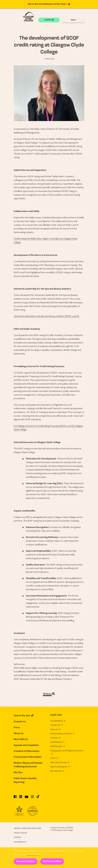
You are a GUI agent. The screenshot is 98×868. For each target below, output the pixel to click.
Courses (49, 20)
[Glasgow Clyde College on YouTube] (27, 798)
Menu (74, 20)
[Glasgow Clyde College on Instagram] (32, 798)
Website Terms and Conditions (27, 828)
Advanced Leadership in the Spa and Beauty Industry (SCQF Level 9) (46, 316)
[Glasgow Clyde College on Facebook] (15, 798)
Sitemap (18, 837)
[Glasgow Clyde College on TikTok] (38, 797)
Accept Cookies (26, 861)
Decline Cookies (52, 861)
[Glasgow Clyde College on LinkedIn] (21, 798)
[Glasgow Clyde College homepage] (29, 17)
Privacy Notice (33, 854)
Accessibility (20, 842)
